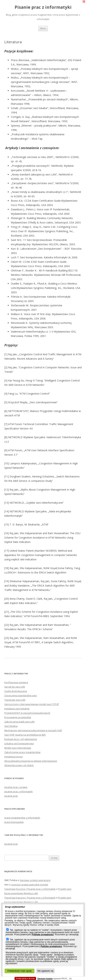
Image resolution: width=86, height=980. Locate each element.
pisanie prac (11, 796)
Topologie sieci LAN (15, 700)
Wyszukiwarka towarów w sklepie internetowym (31, 761)
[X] (70, 979)
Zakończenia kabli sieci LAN (19, 722)
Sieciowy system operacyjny (35, 880)
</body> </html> (41, 18)
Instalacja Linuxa (13, 757)
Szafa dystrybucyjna (16, 691)
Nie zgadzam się (45, 971)
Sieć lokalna (11, 726)
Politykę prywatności (43, 935)
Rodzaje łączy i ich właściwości (21, 739)
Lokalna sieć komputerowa (19, 743)
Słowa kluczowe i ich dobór (19, 765)
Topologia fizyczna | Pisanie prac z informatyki (30, 889)
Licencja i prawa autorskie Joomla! (30, 885)
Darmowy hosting (45, 979)
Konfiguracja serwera (16, 682)
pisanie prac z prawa (16, 787)
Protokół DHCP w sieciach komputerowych (27, 713)
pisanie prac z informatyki (19, 791)
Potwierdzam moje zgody (20, 971)
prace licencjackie (14, 822)
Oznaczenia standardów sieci (21, 695)
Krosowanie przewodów (18, 717)
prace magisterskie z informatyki (22, 818)
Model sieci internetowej (18, 748)
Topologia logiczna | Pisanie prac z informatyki (30, 898)
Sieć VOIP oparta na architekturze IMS (25, 735)
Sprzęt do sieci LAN (15, 687)
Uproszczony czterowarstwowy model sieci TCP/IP (32, 704)
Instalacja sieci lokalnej (17, 709)
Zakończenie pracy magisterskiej (22, 752)
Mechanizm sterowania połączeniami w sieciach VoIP (33, 730)
